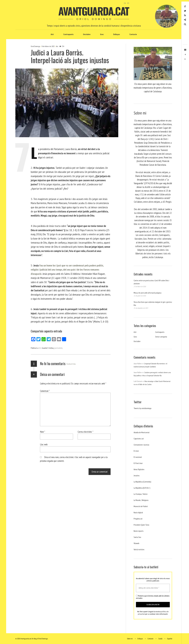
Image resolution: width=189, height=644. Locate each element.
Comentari (45, 391)
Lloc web (44, 444)
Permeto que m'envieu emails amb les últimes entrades (153, 597)
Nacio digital (138, 512)
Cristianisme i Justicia (141, 445)
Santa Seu (137, 537)
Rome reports (139, 531)
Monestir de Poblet (141, 506)
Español (170, 639)
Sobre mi (130, 639)
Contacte (133, 34)
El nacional (138, 457)
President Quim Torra (141, 525)
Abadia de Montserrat (142, 432)
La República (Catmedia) (142, 482)
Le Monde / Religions (141, 500)
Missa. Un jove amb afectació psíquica (147, 293)
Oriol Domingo (36, 46)
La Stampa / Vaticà (141, 494)
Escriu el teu (71, 364)
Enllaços (117, 34)
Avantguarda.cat (94, 11)
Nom (43, 432)
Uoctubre (87, 34)
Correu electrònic (85, 432)
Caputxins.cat (139, 439)
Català (160, 639)
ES (128, 3)
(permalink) (58, 348)
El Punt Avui (138, 463)
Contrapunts (68, 34)
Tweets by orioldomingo (143, 408)
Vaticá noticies (139, 549)
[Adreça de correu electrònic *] (153, 588)
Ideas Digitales (139, 469)
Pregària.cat (138, 519)
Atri (52, 34)
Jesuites (137, 475)
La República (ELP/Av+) (142, 488)
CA (125, 3)
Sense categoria (161, 337)
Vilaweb (136, 543)
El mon (136, 451)
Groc (102, 34)
